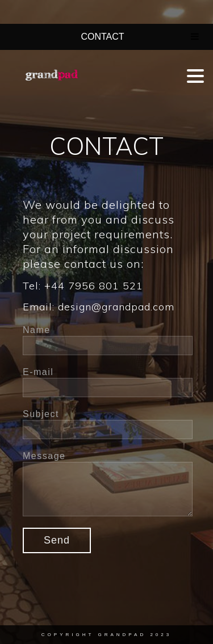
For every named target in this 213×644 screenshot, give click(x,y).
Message (44, 456)
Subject (41, 414)
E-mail (38, 372)
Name (37, 330)
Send (57, 540)
